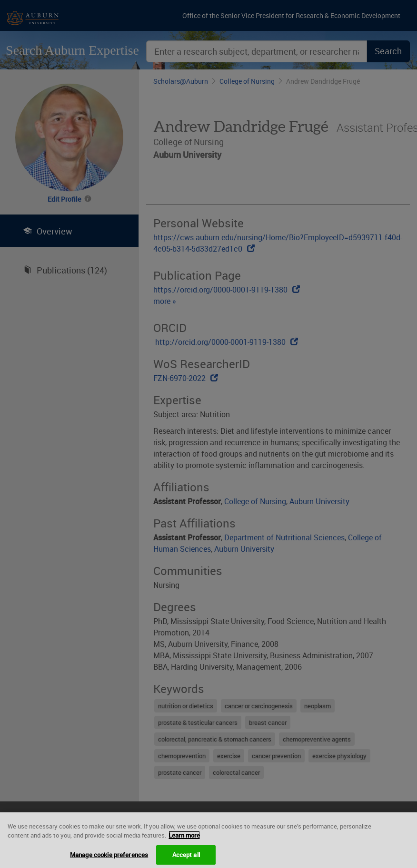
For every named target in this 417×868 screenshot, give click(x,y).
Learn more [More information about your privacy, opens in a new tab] (184, 839)
